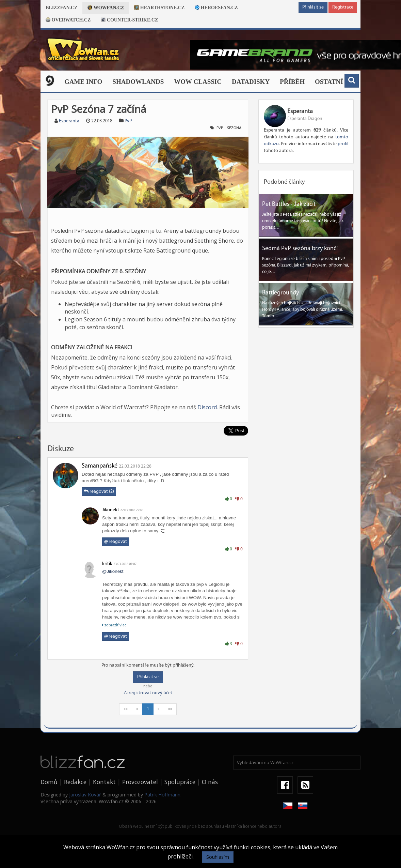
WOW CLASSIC (198, 82)
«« (126, 709)
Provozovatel (140, 782)
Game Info (83, 82)
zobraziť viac (114, 625)
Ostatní (329, 82)
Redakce (75, 782)
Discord (207, 407)
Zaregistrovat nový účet (148, 693)
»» (170, 709)
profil (343, 144)
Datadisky (251, 82)
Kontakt (104, 782)
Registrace (343, 7)
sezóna (234, 128)
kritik (107, 564)
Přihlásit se (313, 7)
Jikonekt (111, 510)
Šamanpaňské (100, 466)
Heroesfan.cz (216, 8)
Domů (49, 782)
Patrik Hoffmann (162, 795)
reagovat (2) (99, 491)
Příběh (292, 82)
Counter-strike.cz (129, 20)
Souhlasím (218, 857)
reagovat (116, 542)
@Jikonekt (113, 571)
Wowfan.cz (106, 8)
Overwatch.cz (68, 20)
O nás (210, 782)
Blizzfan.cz (61, 8)
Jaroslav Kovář (85, 795)
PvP (128, 121)
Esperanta (69, 121)
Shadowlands (138, 82)
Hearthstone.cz (159, 8)
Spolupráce (180, 782)
